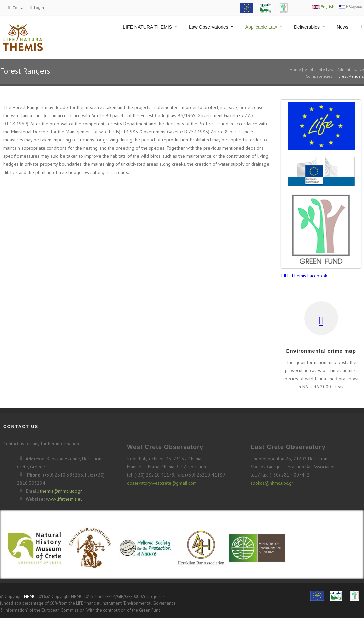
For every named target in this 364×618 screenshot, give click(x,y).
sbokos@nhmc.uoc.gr (272, 483)
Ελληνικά (351, 7)
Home (295, 69)
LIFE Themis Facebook (304, 276)
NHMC (30, 597)
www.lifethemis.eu (64, 499)
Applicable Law (319, 69)
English (323, 7)
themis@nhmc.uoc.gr (61, 491)
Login (39, 8)
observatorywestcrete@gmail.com (162, 483)
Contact (20, 8)
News (343, 27)
